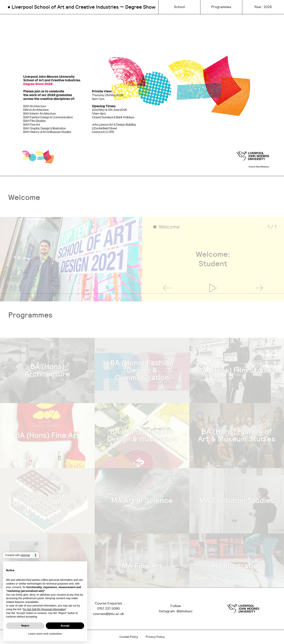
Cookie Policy (129, 637)
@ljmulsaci (184, 611)
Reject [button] (25, 626)
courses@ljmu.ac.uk (108, 614)
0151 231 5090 (108, 609)
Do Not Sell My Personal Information (44, 609)
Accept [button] (65, 626)
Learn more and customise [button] (45, 634)
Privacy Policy (155, 637)
